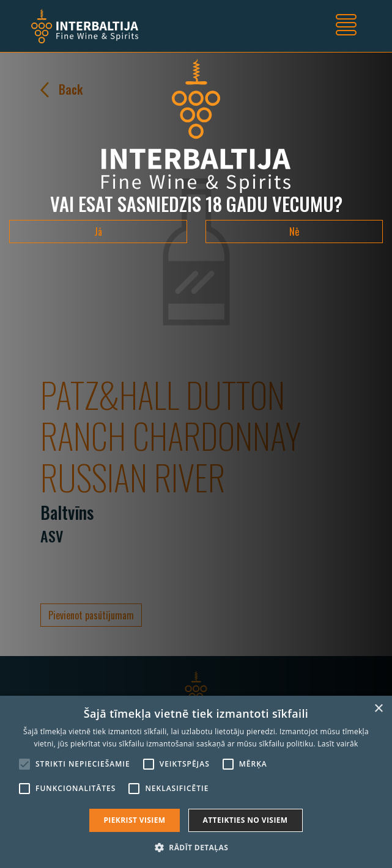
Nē (294, 232)
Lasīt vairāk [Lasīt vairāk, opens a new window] (338, 744)
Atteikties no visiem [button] (246, 820)
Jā (98, 232)
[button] (196, 847)
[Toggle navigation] (346, 26)
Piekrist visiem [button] (134, 820)
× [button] (378, 709)
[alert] (196, 782)
